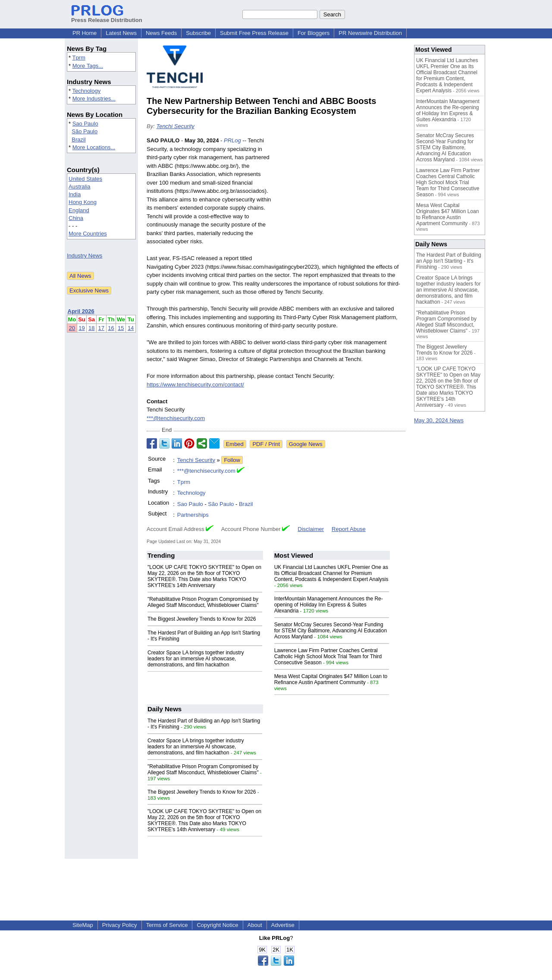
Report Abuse (349, 529)
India (75, 194)
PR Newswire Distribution (370, 33)
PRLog (232, 140)
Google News (306, 444)
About (255, 925)
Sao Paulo (85, 124)
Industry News (85, 256)
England (79, 210)
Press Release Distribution (107, 17)
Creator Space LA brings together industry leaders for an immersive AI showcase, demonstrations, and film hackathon (196, 659)
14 (131, 328)
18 (91, 328)
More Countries (88, 234)
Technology (86, 91)
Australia (80, 187)
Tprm (78, 58)
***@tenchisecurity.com (176, 418)
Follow (232, 460)
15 (121, 328)
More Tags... (88, 66)
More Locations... (94, 147)
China (76, 218)
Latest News (121, 33)
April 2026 (81, 311)
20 (72, 328)
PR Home (85, 33)
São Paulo (85, 131)
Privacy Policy (120, 925)
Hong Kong (83, 202)
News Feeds (161, 33)
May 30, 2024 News (439, 420)
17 (101, 328)
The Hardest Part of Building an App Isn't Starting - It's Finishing (449, 261)
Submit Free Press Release (254, 33)
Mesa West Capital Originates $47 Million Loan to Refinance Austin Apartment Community (331, 679)
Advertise (283, 925)
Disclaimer (311, 529)
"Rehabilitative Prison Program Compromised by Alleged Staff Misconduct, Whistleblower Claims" (203, 602)
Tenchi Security (175, 126)
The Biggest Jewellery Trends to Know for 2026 (202, 619)
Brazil (79, 140)
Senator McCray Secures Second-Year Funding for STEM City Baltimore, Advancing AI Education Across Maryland (331, 631)
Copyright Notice (217, 925)
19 (82, 328)
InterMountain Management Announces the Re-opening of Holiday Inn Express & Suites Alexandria (329, 605)
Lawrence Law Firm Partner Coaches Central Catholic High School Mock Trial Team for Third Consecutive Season (328, 656)
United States (85, 179)
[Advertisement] (341, 200)
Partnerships (193, 515)
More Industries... (94, 99)
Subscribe (198, 33)
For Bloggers (314, 33)
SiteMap (83, 925)
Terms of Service (167, 925)
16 (111, 328)
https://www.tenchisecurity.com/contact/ (195, 385)
